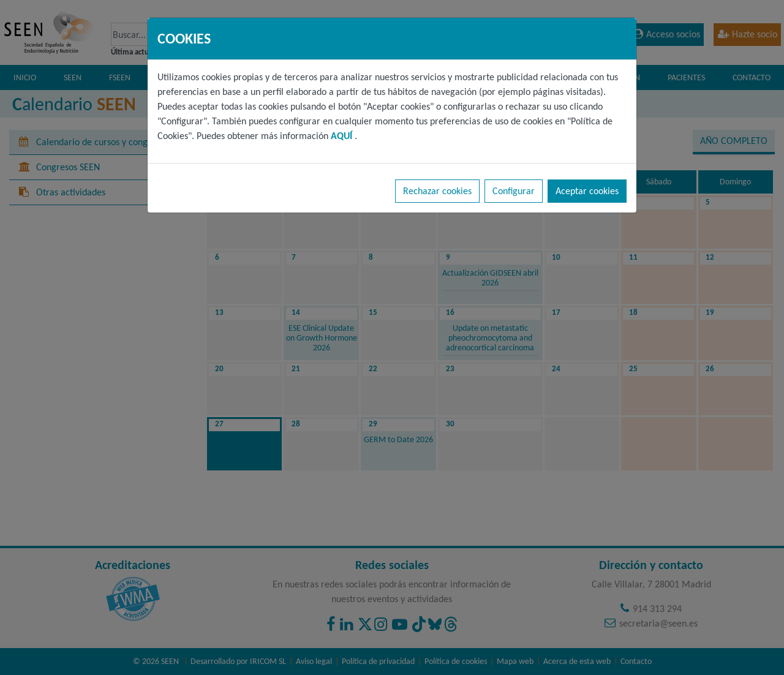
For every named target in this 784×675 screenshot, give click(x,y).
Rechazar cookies (437, 191)
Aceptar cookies (587, 191)
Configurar (514, 191)
